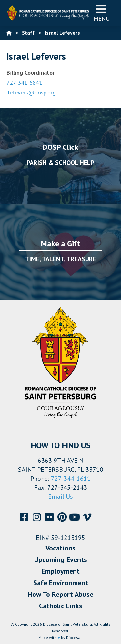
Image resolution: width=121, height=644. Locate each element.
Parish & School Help (60, 163)
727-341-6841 (24, 82)
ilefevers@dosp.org (31, 92)
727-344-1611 (71, 479)
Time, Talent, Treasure (61, 259)
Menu (102, 13)
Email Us (60, 496)
